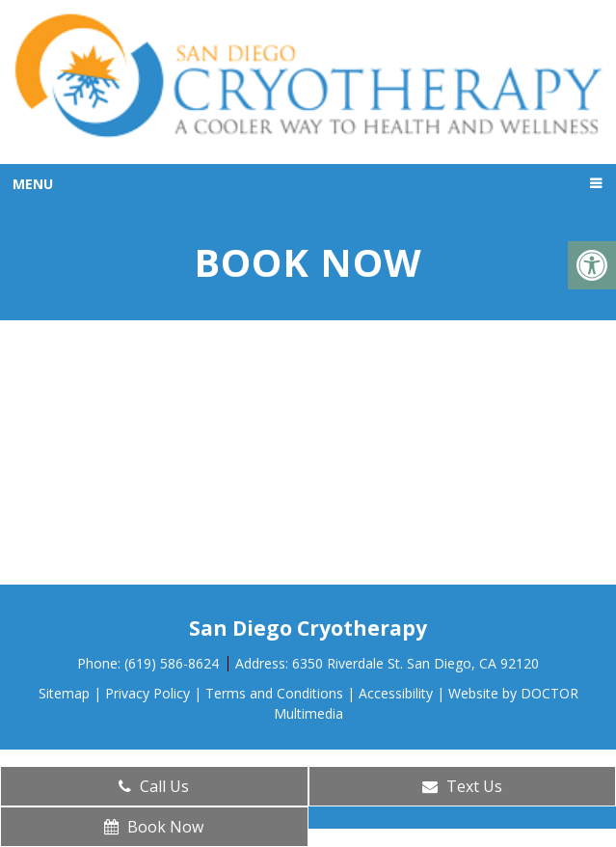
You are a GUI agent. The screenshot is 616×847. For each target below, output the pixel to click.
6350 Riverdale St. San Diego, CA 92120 (415, 663)
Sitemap (64, 693)
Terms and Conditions (274, 693)
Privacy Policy (147, 693)
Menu (33, 184)
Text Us (462, 786)
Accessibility (396, 693)
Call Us (154, 786)
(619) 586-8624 (174, 663)
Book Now (154, 827)
